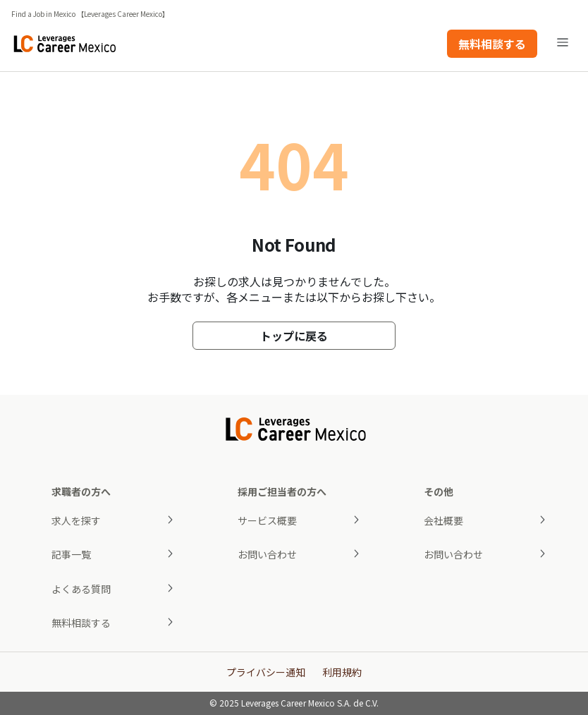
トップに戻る (294, 336)
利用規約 (342, 672)
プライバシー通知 (266, 672)
